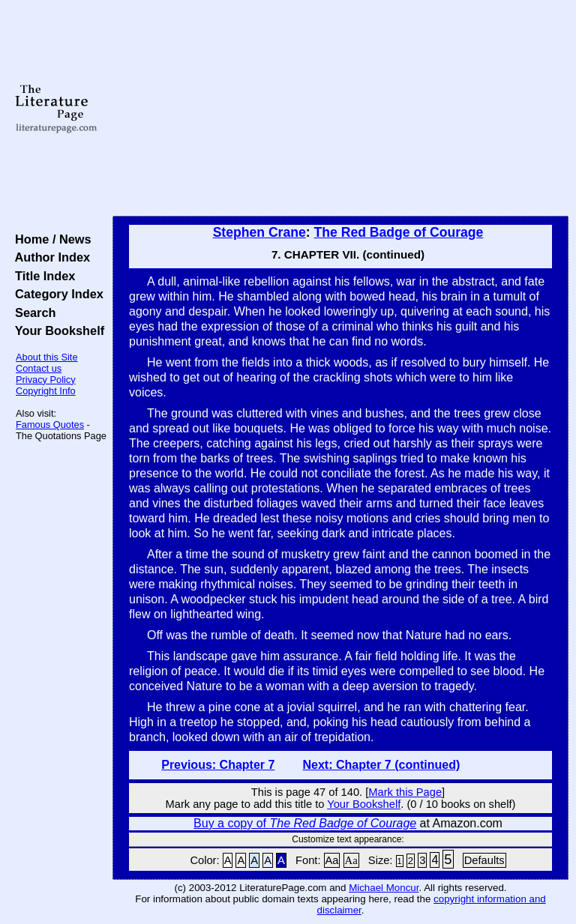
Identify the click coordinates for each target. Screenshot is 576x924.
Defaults (484, 860)
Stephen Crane (259, 232)
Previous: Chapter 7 (218, 765)
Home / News (50, 239)
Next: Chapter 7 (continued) (381, 765)
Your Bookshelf (56, 330)
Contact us (39, 368)
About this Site (47, 357)
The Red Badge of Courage (399, 232)
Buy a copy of (305, 823)
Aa (332, 860)
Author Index (49, 257)
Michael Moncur (384, 888)
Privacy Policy (46, 380)
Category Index (56, 294)
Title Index (42, 276)
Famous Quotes (50, 425)
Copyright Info (46, 391)
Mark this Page (405, 792)
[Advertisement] (341, 109)
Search (32, 312)
